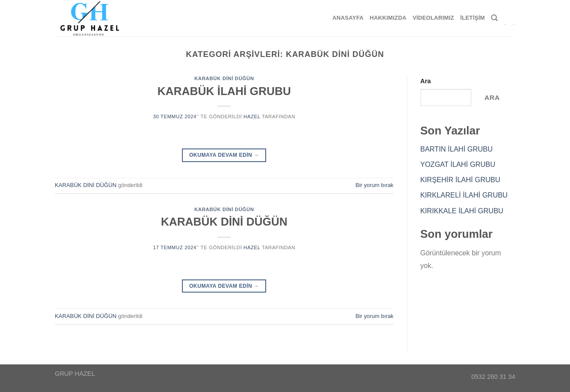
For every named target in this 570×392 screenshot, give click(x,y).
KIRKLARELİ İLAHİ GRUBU (464, 195)
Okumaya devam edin (224, 155)
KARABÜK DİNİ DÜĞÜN (224, 78)
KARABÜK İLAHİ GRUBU (224, 91)
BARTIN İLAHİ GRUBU (457, 149)
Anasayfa (348, 18)
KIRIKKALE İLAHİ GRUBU (462, 211)
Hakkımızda (388, 18)
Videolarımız (433, 18)
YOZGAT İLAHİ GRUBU (458, 164)
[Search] (494, 18)
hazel (252, 117)
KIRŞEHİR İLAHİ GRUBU (460, 180)
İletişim (473, 18)
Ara (426, 81)
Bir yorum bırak (375, 185)
